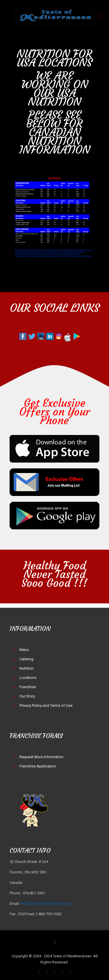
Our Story (27, 696)
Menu (24, 650)
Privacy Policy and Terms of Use (46, 705)
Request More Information (41, 757)
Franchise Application (38, 766)
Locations (28, 678)
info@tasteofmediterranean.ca (46, 903)
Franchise (28, 687)
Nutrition (27, 668)
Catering (26, 659)
